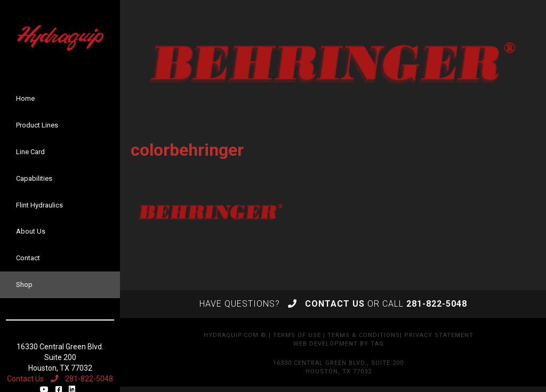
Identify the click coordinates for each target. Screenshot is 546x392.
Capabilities (34, 178)
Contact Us (25, 379)
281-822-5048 (82, 379)
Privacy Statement (439, 335)
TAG (377, 344)
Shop (24, 285)
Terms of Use (297, 335)
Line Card (30, 152)
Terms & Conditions (364, 335)
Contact (28, 258)
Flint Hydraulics (39, 205)
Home (25, 98)
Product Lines (37, 125)
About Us (31, 231)
